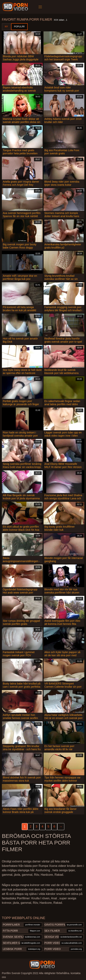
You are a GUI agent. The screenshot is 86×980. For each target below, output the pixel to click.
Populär (19, 27)
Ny (6, 27)
